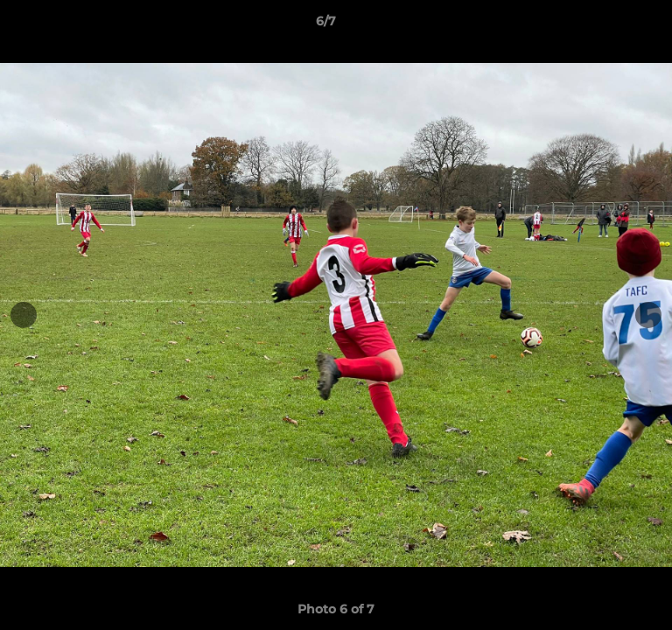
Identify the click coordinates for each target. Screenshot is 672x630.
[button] (609, 25)
